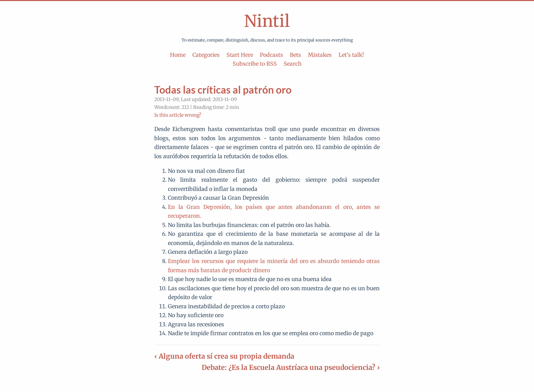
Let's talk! (351, 55)
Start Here (240, 55)
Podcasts (271, 55)
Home (178, 55)
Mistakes (320, 55)
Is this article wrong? (178, 115)
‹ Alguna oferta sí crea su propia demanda (224, 356)
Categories (206, 55)
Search (293, 64)
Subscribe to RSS (255, 64)
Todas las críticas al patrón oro (223, 89)
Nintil (267, 21)
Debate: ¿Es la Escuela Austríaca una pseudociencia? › (291, 367)
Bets (295, 55)
